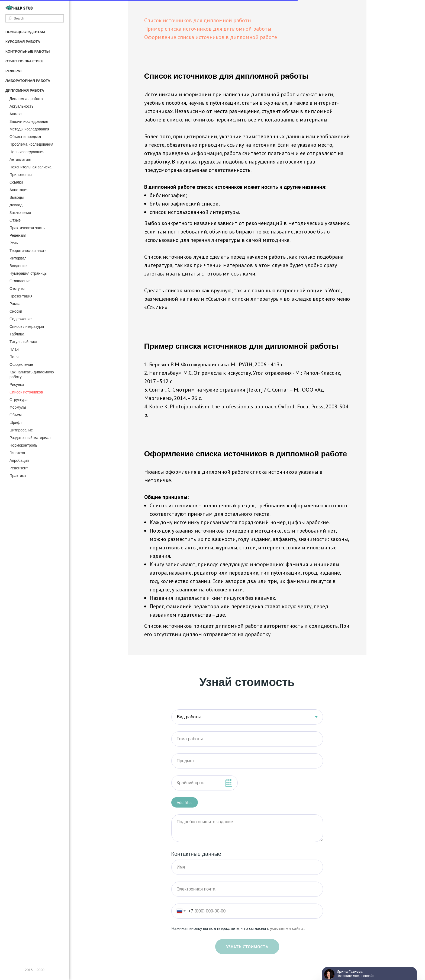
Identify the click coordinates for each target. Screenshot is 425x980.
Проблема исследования (31, 144)
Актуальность (22, 106)
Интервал (18, 258)
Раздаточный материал (30, 438)
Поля (14, 357)
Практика (18, 476)
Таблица (17, 334)
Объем (16, 415)
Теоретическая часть (28, 251)
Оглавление (20, 281)
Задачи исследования (29, 121)
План (14, 349)
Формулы (18, 407)
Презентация (21, 296)
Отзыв (15, 220)
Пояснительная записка (30, 167)
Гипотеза (17, 453)
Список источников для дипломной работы (198, 20)
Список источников (26, 392)
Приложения (21, 175)
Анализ (16, 114)
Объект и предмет (25, 137)
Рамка (15, 304)
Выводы (17, 197)
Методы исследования (29, 129)
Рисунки (17, 385)
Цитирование (21, 430)
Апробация (19, 460)
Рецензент (19, 468)
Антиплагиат (21, 159)
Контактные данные (196, 854)
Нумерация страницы (28, 273)
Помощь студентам (25, 32)
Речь (14, 243)
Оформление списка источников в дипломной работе (211, 37)
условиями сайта (287, 928)
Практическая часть (27, 228)
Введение (18, 266)
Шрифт (16, 422)
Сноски (16, 311)
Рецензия (18, 235)
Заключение (20, 213)
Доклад (16, 205)
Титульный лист (23, 342)
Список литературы (27, 326)
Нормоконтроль (23, 445)
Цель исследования (27, 152)
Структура (18, 400)
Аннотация (19, 190)
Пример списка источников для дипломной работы (208, 29)
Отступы (17, 289)
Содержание (21, 319)
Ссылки (16, 182)
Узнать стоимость (247, 947)
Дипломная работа (26, 99)
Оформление (21, 364)
